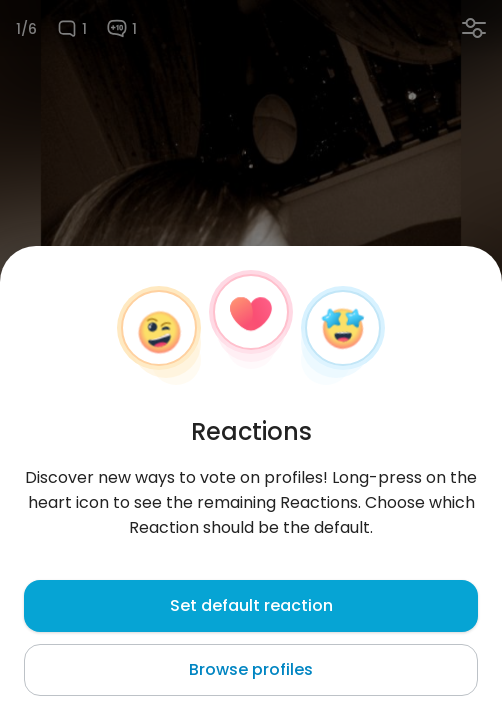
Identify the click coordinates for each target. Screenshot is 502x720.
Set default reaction (251, 605)
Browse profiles (251, 669)
